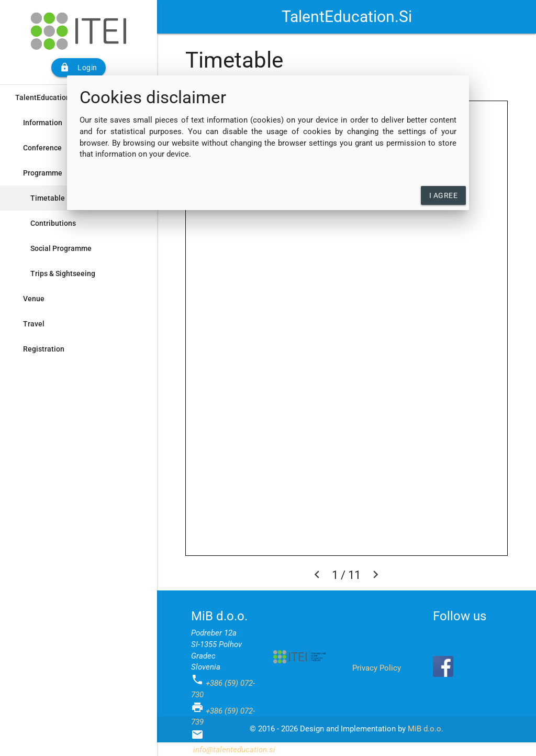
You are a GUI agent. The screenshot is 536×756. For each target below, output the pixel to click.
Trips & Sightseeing (63, 273)
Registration (44, 349)
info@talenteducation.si (234, 750)
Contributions (53, 223)
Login (79, 68)
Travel (34, 324)
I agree (444, 195)
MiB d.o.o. (426, 729)
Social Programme (61, 248)
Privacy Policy (377, 668)
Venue (34, 299)
